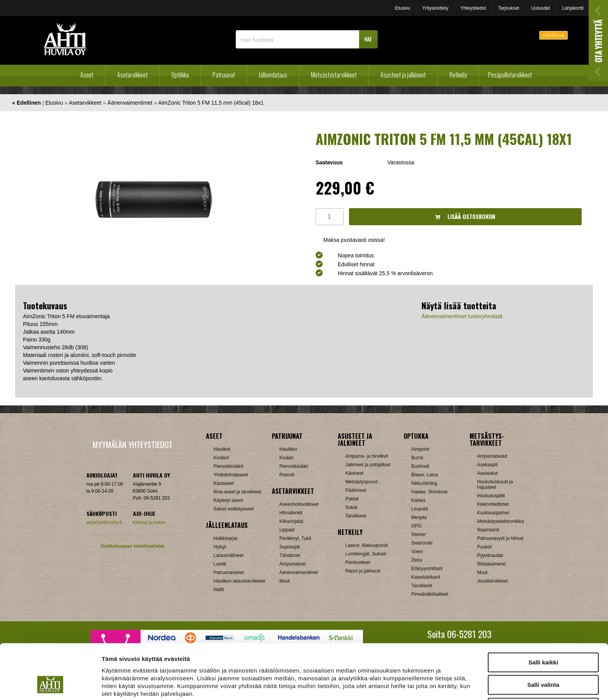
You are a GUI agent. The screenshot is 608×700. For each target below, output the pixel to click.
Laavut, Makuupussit (367, 545)
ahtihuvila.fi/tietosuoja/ (163, 660)
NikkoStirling (424, 483)
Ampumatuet (293, 564)
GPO (417, 526)
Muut (285, 581)
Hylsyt (220, 547)
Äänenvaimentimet (130, 103)
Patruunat (224, 75)
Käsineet (355, 473)
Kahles (419, 500)
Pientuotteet (358, 562)
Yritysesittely (435, 8)
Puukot (484, 547)
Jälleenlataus (273, 75)
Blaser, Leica (425, 475)
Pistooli (287, 475)
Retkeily (458, 75)
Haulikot (222, 449)
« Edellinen (26, 103)
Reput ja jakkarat (363, 571)
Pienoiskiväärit (229, 466)
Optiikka (180, 75)
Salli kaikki (543, 613)
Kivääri (287, 458)
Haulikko (288, 449)
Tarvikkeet (356, 516)
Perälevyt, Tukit (295, 538)
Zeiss (417, 560)
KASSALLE (554, 35)
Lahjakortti (573, 8)
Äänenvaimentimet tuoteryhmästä (462, 316)
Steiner (419, 534)
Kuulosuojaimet (493, 513)
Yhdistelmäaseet (231, 475)
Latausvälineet (229, 555)
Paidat (352, 499)
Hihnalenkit (291, 513)
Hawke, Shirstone (430, 492)
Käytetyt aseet (228, 500)
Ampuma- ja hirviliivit (367, 456)
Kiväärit (221, 458)
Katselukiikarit (426, 577)
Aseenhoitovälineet (299, 504)
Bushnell (420, 466)
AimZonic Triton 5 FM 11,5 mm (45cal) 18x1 (211, 103)
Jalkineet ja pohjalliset (368, 465)
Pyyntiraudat (490, 555)
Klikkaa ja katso (149, 522)
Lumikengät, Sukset (366, 554)
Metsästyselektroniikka (501, 521)
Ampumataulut (492, 456)
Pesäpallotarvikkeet (510, 75)
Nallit (219, 590)
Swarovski (422, 543)
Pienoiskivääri (294, 466)
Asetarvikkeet (132, 75)
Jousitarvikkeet (493, 581)
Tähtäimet (290, 555)
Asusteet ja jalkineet (403, 75)
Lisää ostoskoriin (465, 216)
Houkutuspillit (491, 496)
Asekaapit (488, 465)
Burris (417, 458)
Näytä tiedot (415, 685)
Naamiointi (488, 530)
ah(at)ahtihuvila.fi (104, 522)
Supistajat (290, 547)
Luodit (220, 564)
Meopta (419, 517)
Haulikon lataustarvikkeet (239, 581)
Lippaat (287, 530)
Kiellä (543, 658)
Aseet (87, 75)
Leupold (420, 509)
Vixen (417, 552)
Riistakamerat (491, 564)
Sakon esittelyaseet (234, 509)
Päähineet (356, 490)
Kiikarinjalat (291, 521)
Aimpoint (421, 449)
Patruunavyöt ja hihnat (500, 538)
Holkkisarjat (226, 538)
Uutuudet (541, 8)
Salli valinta (543, 636)
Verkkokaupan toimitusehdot (132, 546)
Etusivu (402, 8)
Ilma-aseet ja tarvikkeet (237, 492)
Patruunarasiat (229, 572)
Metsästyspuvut (362, 482)
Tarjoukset (509, 8)
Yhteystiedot (473, 8)
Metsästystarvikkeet (334, 75)
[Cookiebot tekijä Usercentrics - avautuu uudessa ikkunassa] (50, 685)
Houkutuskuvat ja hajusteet (495, 484)
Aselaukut (488, 473)
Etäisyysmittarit (427, 569)
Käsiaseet (224, 483)
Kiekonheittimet (493, 504)
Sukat (351, 507)
